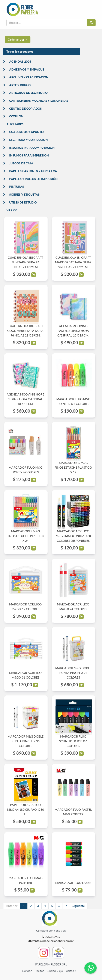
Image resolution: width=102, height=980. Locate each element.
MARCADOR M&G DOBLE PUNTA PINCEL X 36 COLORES (25, 741)
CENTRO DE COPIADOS (25, 109)
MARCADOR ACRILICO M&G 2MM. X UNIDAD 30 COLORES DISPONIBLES (73, 536)
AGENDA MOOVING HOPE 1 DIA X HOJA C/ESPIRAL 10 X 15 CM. (25, 399)
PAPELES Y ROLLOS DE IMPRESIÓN (33, 179)
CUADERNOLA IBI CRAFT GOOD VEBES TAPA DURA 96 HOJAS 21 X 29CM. (25, 331)
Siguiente (79, 906)
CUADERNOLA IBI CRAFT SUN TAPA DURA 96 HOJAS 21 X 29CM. (25, 262)
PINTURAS (17, 187)
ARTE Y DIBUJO (20, 85)
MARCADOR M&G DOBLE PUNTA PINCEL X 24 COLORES (73, 673)
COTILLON (16, 116)
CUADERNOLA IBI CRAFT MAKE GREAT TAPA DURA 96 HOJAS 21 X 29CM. (73, 262)
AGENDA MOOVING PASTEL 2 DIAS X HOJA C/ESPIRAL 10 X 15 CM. (73, 331)
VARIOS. (12, 210)
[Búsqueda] (91, 23)
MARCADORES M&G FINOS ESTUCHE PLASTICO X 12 (73, 468)
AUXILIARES (15, 124)
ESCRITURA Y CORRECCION (28, 140)
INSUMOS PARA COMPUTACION (32, 148)
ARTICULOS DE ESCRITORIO (28, 93)
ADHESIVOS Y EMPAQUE (27, 69)
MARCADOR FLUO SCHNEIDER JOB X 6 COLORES (73, 741)
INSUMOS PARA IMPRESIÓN (29, 155)
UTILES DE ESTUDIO (23, 202)
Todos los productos (20, 52)
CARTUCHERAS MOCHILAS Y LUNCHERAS (39, 101)
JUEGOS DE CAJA (21, 163)
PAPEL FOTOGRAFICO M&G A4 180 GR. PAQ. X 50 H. (25, 810)
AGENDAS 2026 (20, 62)
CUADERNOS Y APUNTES (27, 132)
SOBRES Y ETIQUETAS (24, 195)
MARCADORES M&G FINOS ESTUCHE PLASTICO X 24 (25, 536)
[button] (18, 40)
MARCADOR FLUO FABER (73, 883)
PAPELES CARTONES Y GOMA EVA (33, 171)
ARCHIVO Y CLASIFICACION (29, 77)
